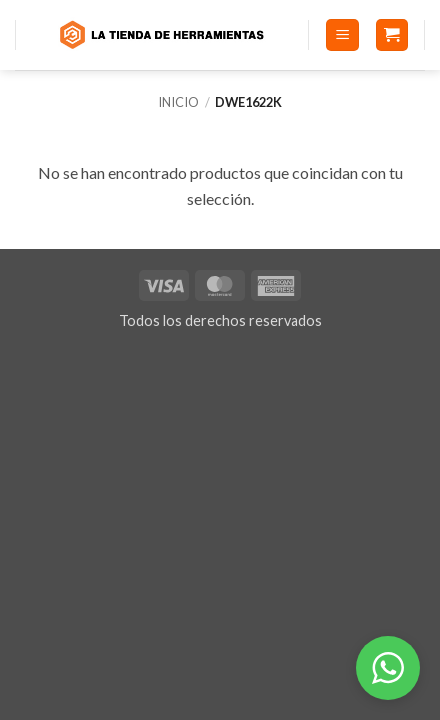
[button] (342, 35)
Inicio (178, 102)
